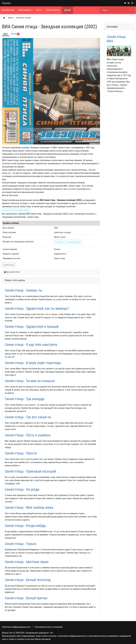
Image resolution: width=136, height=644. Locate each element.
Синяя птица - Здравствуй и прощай (32, 327)
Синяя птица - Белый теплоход (28, 580)
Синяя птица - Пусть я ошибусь (28, 435)
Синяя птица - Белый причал (26, 598)
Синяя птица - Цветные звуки (27, 562)
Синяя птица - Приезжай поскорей (30, 471)
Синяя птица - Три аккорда (25, 399)
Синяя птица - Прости (21, 453)
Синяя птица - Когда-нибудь (25, 526)
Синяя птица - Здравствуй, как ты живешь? (37, 309)
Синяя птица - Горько (21, 544)
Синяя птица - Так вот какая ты (28, 417)
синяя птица (9, 265)
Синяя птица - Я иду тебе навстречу (31, 345)
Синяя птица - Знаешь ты (23, 290)
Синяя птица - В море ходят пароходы (33, 363)
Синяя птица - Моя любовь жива (29, 508)
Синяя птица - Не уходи (22, 489)
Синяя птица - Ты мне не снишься (30, 381)
